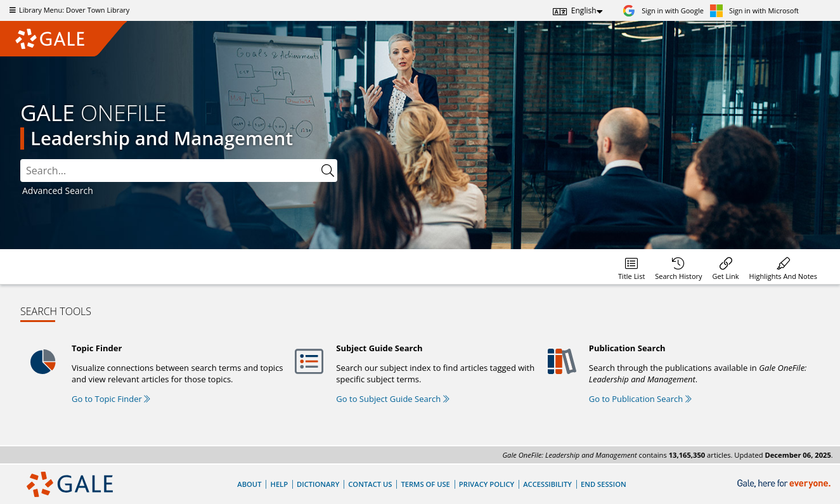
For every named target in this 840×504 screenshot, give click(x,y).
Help (279, 484)
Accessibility (547, 484)
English (584, 10)
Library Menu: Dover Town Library (68, 10)
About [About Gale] (249, 484)
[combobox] (169, 171)
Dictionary (318, 484)
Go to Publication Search (640, 399)
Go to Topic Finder (111, 399)
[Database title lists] (631, 267)
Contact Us (370, 484)
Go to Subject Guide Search (392, 399)
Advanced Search (58, 191)
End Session (604, 484)
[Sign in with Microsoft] (754, 10)
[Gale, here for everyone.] (785, 484)
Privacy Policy (487, 484)
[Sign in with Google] (663, 10)
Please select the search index (21, 159)
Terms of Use (425, 484)
